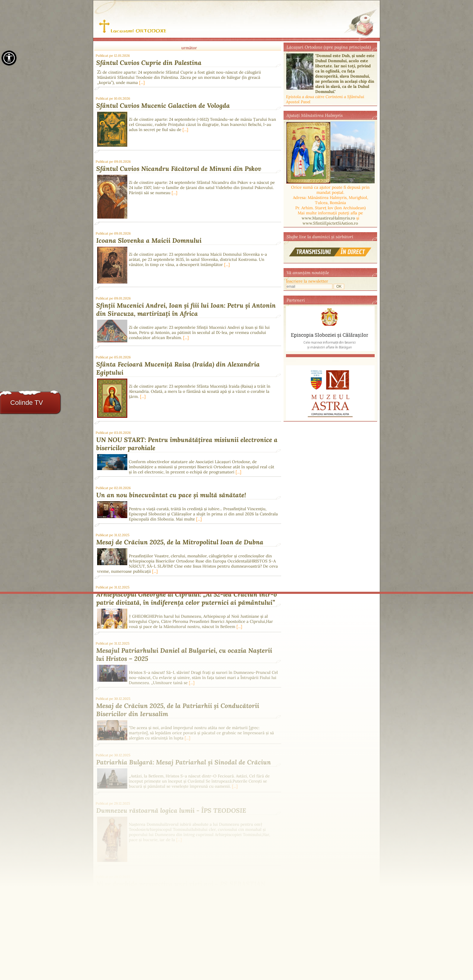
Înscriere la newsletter (307, 281)
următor (189, 48)
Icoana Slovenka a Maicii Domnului (149, 240)
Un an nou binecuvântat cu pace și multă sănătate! (171, 495)
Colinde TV (27, 403)
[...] (142, 83)
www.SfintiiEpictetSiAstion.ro (330, 223)
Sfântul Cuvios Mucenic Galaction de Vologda (163, 106)
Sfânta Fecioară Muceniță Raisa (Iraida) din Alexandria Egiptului (178, 368)
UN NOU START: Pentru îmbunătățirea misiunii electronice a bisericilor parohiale (187, 444)
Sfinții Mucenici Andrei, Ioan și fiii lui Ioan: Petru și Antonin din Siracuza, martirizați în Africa (186, 309)
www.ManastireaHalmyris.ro (328, 218)
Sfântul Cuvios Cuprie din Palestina (149, 63)
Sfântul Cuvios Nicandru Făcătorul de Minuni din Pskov (179, 169)
